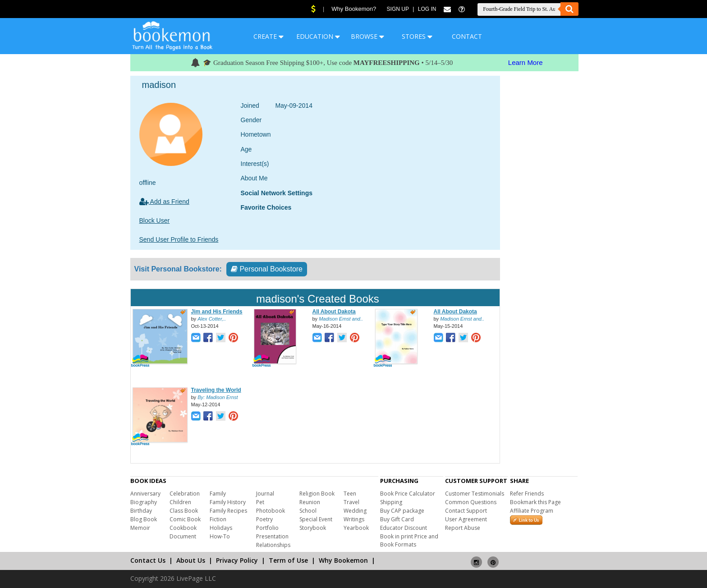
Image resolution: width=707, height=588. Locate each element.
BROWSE (367, 36)
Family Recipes (228, 511)
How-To (220, 536)
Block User (155, 220)
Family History (228, 502)
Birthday (141, 511)
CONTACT (467, 36)
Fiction (218, 519)
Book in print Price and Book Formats (409, 540)
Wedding (355, 511)
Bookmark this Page (535, 502)
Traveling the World (216, 390)
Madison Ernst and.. (341, 319)
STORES (417, 36)
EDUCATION (318, 36)
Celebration (185, 494)
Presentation (272, 536)
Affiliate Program (532, 511)
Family (218, 494)
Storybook (313, 528)
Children (180, 502)
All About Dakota (334, 312)
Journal (265, 494)
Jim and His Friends (217, 312)
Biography (144, 502)
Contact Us (148, 560)
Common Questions (471, 502)
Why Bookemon (343, 560)
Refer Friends (527, 494)
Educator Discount (404, 528)
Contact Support (466, 511)
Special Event (316, 519)
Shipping (391, 502)
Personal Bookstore (267, 269)
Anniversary (145, 494)
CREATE (269, 36)
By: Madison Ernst (218, 397)
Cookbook (183, 528)
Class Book (184, 511)
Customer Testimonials (475, 494)
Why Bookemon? (354, 9)
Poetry (264, 519)
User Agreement (466, 519)
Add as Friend (164, 202)
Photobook (271, 511)
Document (183, 536)
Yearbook (356, 528)
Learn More (526, 62)
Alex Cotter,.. (212, 319)
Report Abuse (463, 528)
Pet (260, 502)
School (308, 511)
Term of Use (288, 560)
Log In (427, 9)
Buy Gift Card (397, 519)
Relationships (273, 545)
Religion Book (317, 494)
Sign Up (398, 9)
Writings (354, 519)
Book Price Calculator (408, 494)
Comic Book (185, 519)
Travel (351, 502)
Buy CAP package (402, 511)
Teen (350, 494)
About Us (191, 560)
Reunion (310, 502)
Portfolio (267, 528)
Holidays (221, 528)
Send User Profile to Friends (179, 239)
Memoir (140, 528)
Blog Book (144, 519)
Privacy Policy (237, 560)
